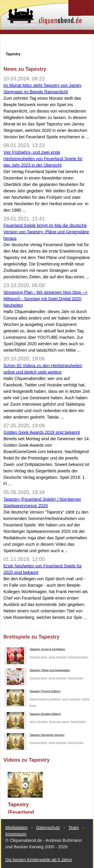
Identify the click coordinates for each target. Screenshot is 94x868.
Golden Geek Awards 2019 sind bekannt (42, 432)
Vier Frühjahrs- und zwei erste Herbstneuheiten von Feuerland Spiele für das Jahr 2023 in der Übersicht (43, 159)
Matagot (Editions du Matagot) (45, 699)
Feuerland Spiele (38, 657)
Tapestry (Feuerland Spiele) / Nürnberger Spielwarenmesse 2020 (27, 808)
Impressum (16, 834)
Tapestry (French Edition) (32, 692)
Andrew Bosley (76, 678)
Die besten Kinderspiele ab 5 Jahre (39, 860)
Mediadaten (17, 827)
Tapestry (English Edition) (33, 715)
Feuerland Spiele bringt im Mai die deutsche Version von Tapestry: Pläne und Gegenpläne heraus (46, 232)
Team (74, 827)
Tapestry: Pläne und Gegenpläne (37, 671)
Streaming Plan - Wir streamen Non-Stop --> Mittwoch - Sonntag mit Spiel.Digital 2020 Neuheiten (46, 299)
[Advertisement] (49, 43)
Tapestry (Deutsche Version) (34, 736)
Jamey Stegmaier (58, 657)
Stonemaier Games (78, 657)
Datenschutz (48, 827)
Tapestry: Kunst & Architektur (35, 650)
